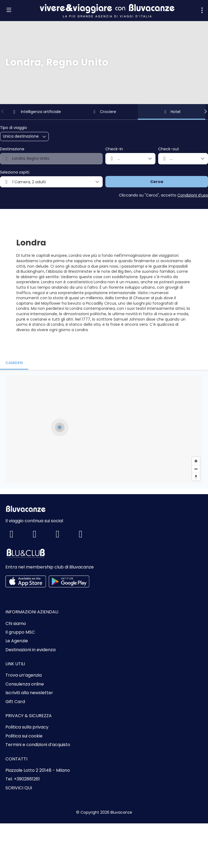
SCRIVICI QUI (19, 833)
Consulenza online (25, 729)
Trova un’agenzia (24, 720)
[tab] (14, 408)
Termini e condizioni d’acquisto (38, 790)
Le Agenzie (17, 686)
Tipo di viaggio (14, 128)
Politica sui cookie (24, 781)
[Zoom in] (196, 506)
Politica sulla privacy (27, 772)
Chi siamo (16, 668)
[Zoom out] (196, 514)
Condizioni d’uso (193, 196)
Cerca (157, 182)
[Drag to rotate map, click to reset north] (196, 522)
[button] (3, 112)
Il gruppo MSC (20, 677)
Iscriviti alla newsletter (29, 738)
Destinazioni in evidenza (30, 694)
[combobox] (51, 159)
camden (14, 408)
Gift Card (15, 746)
